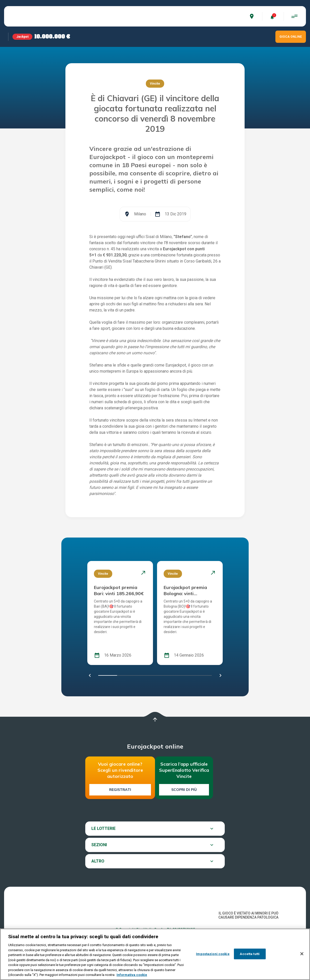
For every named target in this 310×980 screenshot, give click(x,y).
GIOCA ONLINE (291, 37)
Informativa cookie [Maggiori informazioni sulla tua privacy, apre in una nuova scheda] (132, 975)
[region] (155, 954)
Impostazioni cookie (213, 954)
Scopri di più (184, 790)
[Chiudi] (302, 954)
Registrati (120, 790)
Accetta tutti (250, 954)
